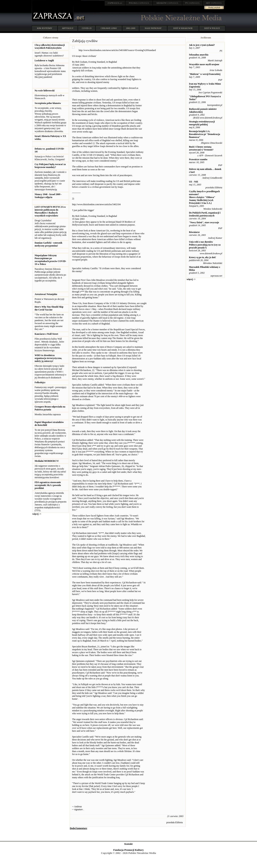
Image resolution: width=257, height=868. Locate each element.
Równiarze (194, 232)
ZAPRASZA (139, 3)
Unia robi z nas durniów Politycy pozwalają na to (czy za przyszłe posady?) (205, 245)
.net (115, 3)
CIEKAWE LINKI (109, 28)
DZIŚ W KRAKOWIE (183, 28)
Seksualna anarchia (199, 55)
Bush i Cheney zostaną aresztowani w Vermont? (201, 148)
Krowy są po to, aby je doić (202, 257)
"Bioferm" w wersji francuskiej (205, 74)
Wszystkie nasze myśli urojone (204, 64)
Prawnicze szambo (198, 159)
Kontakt (129, 844)
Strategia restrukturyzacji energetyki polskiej (202, 123)
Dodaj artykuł (214, 7)
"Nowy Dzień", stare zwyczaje (204, 222)
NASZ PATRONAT (153, 28)
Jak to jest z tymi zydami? (202, 45)
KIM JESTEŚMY (45, 28)
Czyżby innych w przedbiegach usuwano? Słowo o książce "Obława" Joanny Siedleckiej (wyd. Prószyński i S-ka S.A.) (204, 197)
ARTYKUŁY (68, 28)
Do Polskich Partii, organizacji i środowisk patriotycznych (205, 214)
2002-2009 (131, 28)
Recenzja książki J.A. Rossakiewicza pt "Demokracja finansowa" (204, 134)
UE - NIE (194, 182)
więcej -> (37, 514)
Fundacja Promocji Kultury (128, 850)
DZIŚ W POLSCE (212, 28)
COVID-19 (87, 28)
